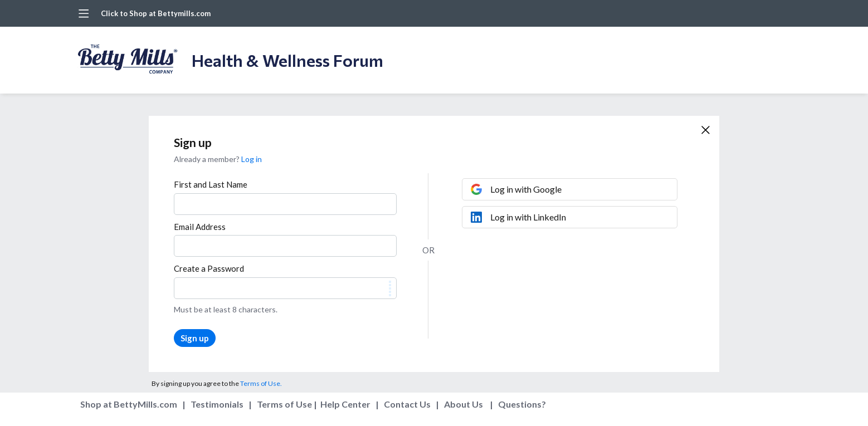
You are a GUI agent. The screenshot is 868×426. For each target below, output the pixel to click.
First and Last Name (211, 184)
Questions (520, 404)
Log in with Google (526, 189)
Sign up (195, 338)
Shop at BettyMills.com (129, 404)
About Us (464, 404)
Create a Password (209, 268)
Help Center (345, 404)
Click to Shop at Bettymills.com (156, 13)
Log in (252, 159)
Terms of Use (284, 404)
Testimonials (217, 404)
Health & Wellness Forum (287, 60)
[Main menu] (84, 13)
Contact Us (407, 404)
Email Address (200, 227)
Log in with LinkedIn (528, 217)
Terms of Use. (261, 383)
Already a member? (218, 159)
